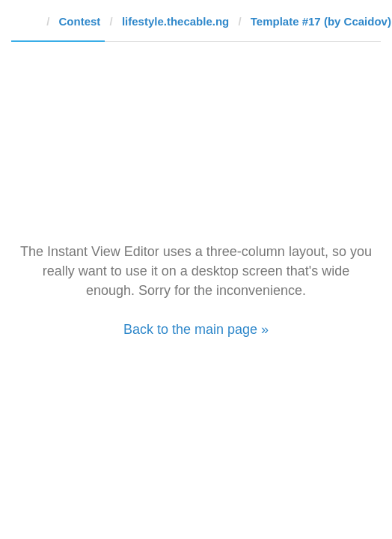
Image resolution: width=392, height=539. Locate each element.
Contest (80, 21)
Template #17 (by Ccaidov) (321, 21)
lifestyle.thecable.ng (175, 21)
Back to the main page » (196, 329)
